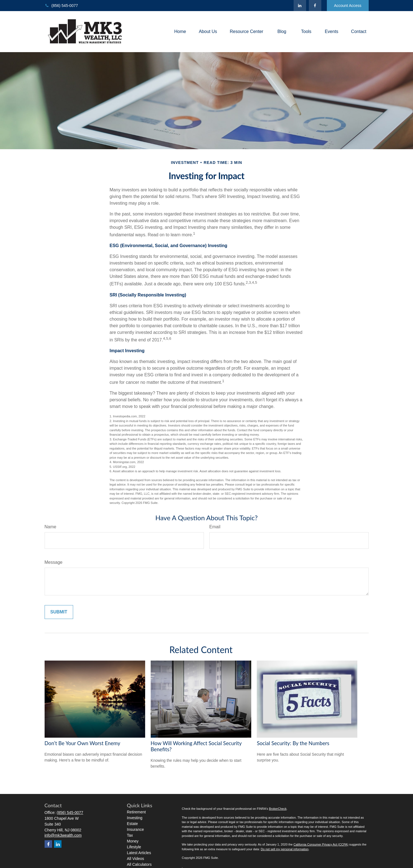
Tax (130, 835)
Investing (135, 818)
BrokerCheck (278, 809)
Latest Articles (139, 853)
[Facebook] (315, 6)
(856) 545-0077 (61, 6)
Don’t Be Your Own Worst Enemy (83, 743)
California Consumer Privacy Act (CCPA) (321, 844)
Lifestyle (134, 847)
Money (133, 841)
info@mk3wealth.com (63, 835)
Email (215, 527)
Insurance (135, 829)
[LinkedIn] (300, 6)
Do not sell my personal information (284, 849)
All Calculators (139, 864)
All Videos (135, 859)
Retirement (136, 812)
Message (54, 562)
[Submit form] (59, 612)
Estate (132, 824)
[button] (180, 32)
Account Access (348, 6)
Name (51, 527)
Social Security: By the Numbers (293, 743)
